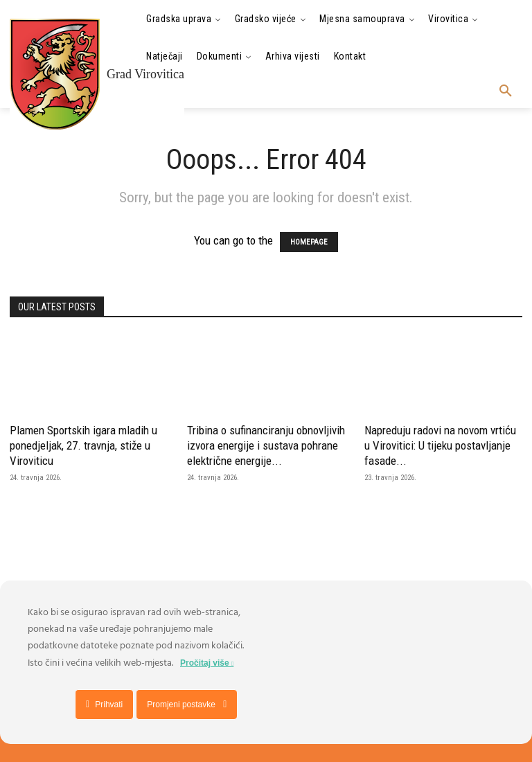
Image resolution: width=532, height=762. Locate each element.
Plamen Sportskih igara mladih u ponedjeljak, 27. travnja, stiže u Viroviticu (83, 445)
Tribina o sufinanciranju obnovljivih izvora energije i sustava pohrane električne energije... (266, 445)
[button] (506, 91)
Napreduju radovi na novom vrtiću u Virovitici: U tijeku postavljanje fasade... (440, 445)
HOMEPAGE (309, 242)
